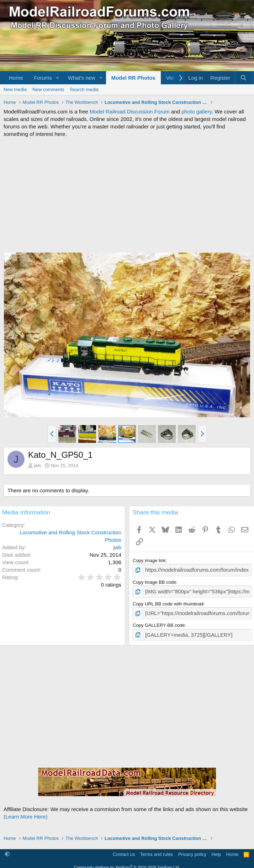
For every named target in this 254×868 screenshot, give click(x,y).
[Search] (244, 78)
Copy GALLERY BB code (159, 623)
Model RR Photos (133, 78)
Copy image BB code (154, 581)
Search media (84, 89)
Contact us (124, 851)
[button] (58, 78)
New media (15, 89)
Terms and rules (157, 851)
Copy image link (149, 560)
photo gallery (197, 112)
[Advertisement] (127, 195)
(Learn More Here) (25, 813)
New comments (48, 89)
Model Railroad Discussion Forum (130, 112)
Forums (43, 78)
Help (216, 851)
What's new (82, 78)
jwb (38, 465)
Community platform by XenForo (127, 864)
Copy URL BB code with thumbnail (168, 602)
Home (16, 78)
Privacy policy (192, 851)
